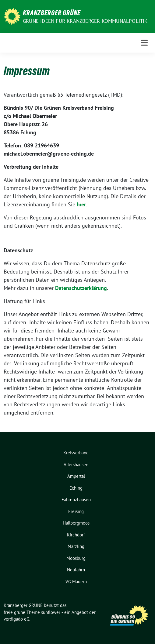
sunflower (51, 612)
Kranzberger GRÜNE (52, 13)
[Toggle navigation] (144, 43)
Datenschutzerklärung (81, 288)
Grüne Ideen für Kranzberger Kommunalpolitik (85, 21)
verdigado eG (16, 619)
